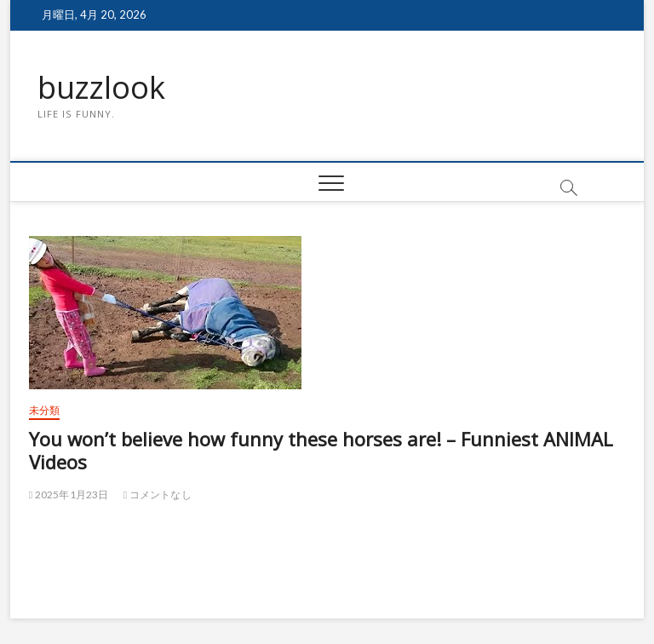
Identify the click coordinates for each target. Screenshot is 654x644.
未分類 (45, 410)
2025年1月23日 (69, 494)
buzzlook (101, 88)
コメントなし (158, 494)
